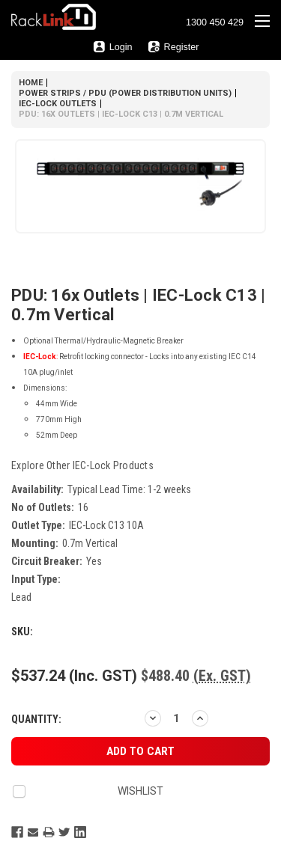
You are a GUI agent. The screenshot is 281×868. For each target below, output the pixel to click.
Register (173, 47)
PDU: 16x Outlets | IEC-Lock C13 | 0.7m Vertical (121, 114)
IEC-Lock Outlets (58, 104)
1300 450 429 (215, 22)
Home (31, 83)
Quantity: (36, 719)
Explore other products (82, 465)
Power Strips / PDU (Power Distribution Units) (125, 93)
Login (113, 47)
